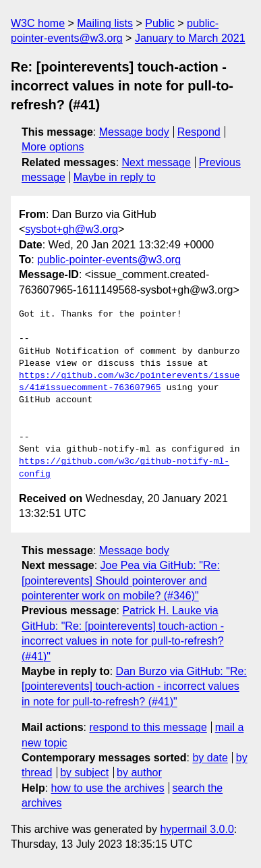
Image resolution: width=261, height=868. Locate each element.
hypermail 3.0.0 (197, 829)
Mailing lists (105, 23)
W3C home (38, 23)
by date (210, 758)
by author (139, 772)
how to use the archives (108, 788)
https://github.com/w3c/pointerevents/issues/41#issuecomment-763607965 (129, 382)
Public (160, 23)
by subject (84, 772)
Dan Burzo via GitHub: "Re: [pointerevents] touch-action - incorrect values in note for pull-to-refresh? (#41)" (134, 686)
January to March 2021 (190, 38)
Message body (134, 132)
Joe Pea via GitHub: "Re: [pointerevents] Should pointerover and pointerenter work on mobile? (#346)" (121, 580)
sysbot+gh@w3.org (71, 229)
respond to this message (148, 727)
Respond (199, 132)
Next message (156, 162)
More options (53, 147)
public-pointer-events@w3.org (109, 260)
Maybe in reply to (115, 177)
